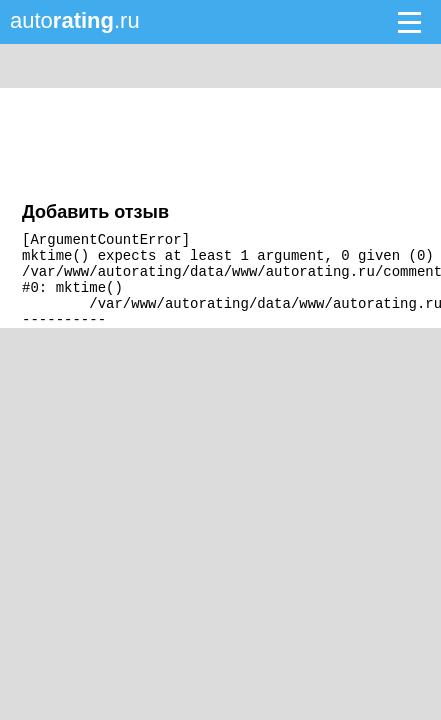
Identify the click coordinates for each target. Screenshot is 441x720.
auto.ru (75, 20)
